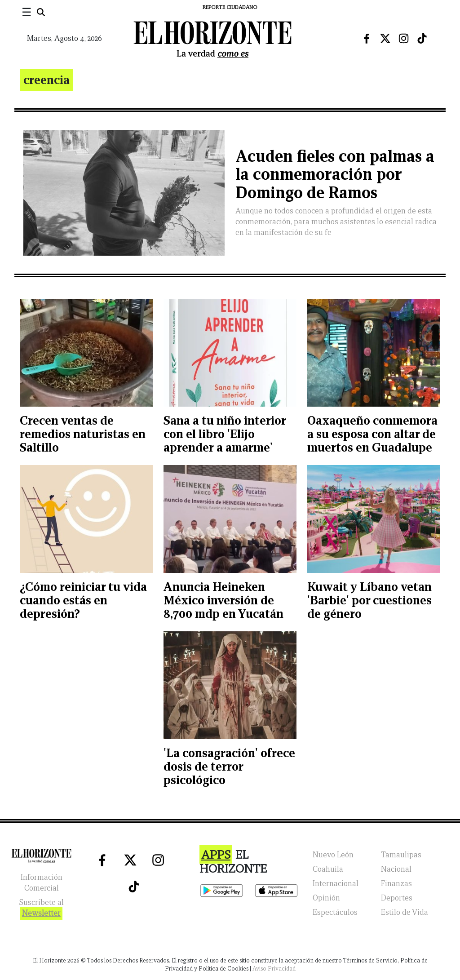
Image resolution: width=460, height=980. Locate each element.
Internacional (336, 884)
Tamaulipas (401, 855)
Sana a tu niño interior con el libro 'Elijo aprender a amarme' (225, 434)
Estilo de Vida (405, 912)
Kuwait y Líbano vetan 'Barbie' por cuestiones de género (369, 600)
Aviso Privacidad (274, 969)
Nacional (396, 869)
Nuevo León (333, 855)
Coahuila (328, 869)
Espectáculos (335, 912)
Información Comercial (42, 883)
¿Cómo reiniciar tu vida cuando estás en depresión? (83, 600)
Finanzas (396, 884)
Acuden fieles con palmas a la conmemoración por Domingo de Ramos (335, 175)
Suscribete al (41, 909)
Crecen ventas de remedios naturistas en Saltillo (83, 434)
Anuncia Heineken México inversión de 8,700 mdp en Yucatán (223, 600)
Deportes (397, 898)
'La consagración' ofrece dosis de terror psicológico (229, 766)
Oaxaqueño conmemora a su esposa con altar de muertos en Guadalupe (372, 434)
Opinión (326, 898)
